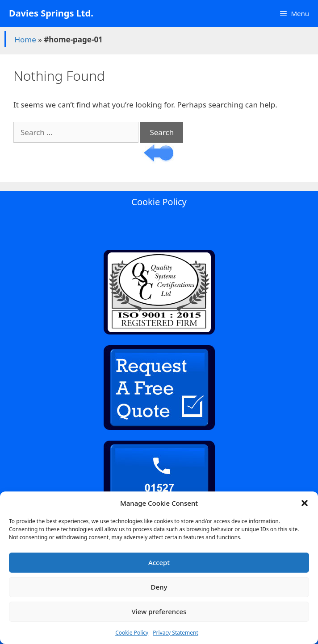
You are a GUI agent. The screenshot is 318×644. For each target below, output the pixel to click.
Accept (159, 562)
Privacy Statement (176, 633)
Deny (159, 587)
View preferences (159, 611)
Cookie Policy (132, 633)
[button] (305, 503)
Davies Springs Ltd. (51, 13)
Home (25, 39)
